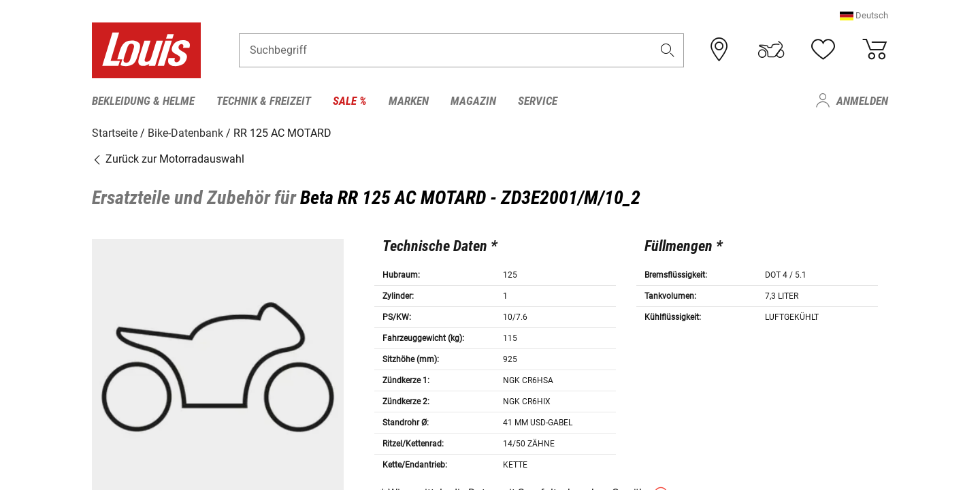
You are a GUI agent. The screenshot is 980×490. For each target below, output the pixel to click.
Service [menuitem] (538, 101)
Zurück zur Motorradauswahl (168, 158)
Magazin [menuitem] (473, 101)
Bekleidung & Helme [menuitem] (143, 101)
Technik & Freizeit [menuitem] (264, 101)
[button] (864, 17)
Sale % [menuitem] (350, 101)
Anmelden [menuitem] (862, 101)
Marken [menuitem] (409, 101)
